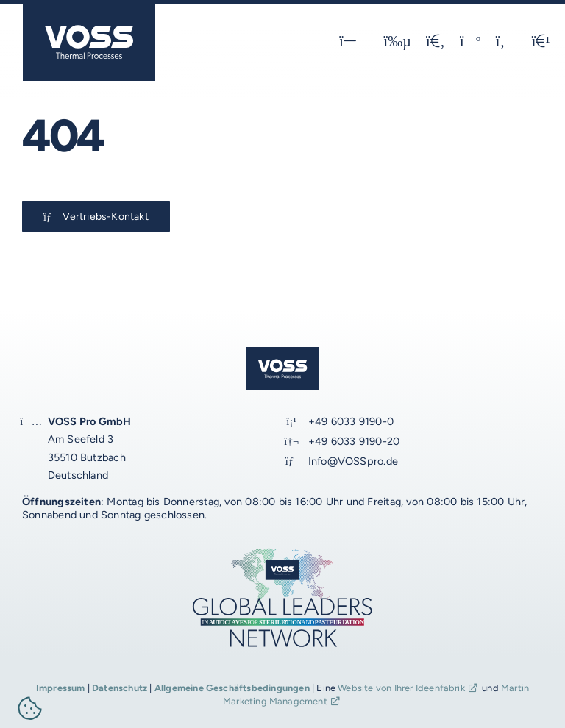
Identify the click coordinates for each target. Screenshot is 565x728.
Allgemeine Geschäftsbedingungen (232, 688)
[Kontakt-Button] (96, 217)
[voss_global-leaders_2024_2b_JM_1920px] (282, 552)
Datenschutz (120, 688)
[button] (30, 711)
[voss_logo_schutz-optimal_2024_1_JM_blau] (89, 9)
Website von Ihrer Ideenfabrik (401, 688)
